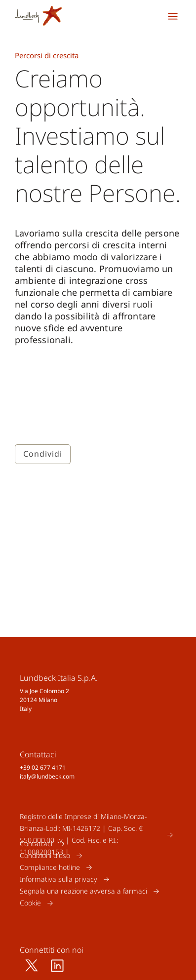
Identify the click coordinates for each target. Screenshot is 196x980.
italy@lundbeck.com (47, 776)
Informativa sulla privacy (59, 879)
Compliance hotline (50, 867)
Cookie (30, 903)
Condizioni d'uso (45, 855)
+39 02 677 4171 (43, 767)
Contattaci (36, 843)
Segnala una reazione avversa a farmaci (83, 891)
